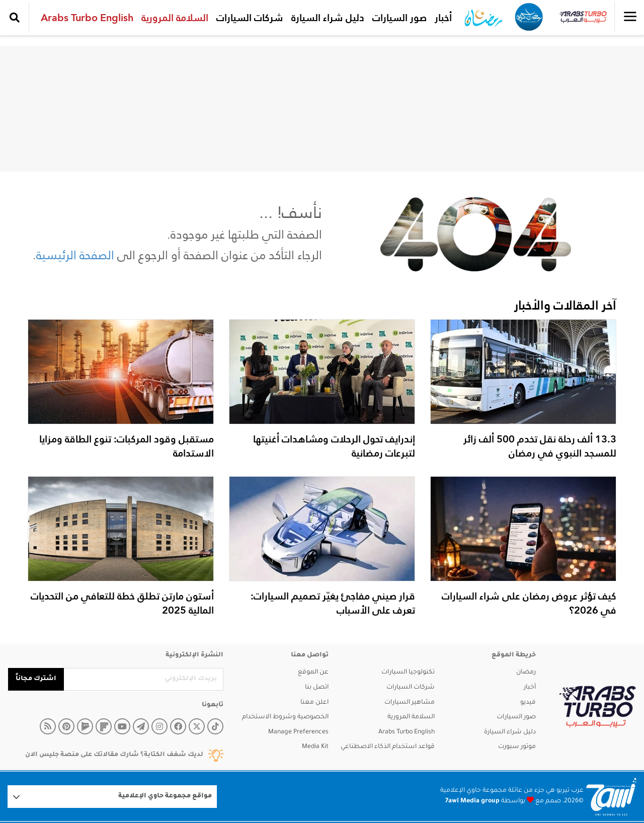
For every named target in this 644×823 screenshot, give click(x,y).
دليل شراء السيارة (328, 18)
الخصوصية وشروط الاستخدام (285, 717)
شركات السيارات (250, 18)
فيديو (528, 703)
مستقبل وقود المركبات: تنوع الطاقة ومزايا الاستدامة (127, 446)
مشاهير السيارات (410, 703)
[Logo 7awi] (611, 797)
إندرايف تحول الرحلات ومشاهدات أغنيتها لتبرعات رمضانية (334, 446)
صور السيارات (399, 18)
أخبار (443, 18)
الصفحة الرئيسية (75, 255)
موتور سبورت (517, 747)
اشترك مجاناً (36, 679)
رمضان (526, 672)
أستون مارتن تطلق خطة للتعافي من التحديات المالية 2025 (122, 603)
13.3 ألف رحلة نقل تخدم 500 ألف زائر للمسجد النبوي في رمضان (540, 446)
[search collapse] (15, 18)
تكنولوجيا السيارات (408, 672)
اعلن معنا (314, 703)
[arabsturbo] (597, 707)
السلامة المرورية (175, 18)
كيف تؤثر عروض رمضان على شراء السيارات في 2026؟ (529, 603)
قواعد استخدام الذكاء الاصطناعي (388, 747)
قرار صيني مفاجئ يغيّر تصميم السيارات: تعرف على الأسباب (333, 603)
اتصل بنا (317, 688)
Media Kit (315, 747)
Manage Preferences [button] (298, 732)
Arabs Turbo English (87, 18)
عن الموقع (313, 672)
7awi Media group (472, 801)
